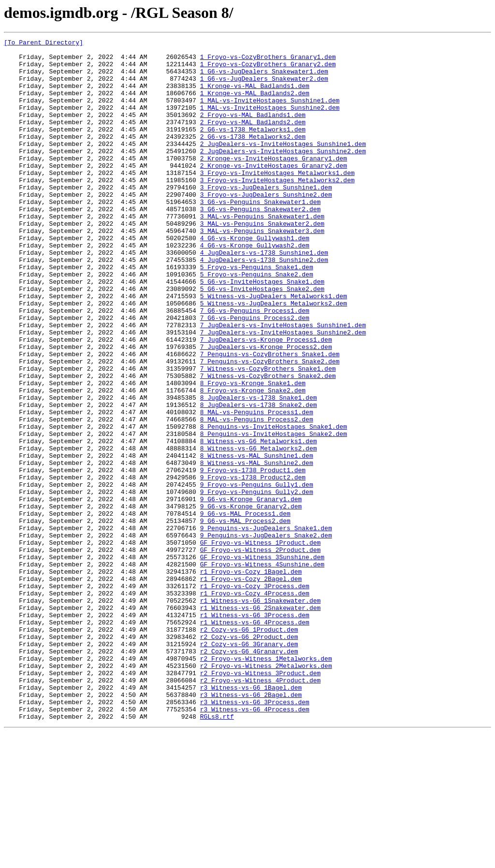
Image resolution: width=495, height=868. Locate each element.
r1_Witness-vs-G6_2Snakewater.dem (261, 722)
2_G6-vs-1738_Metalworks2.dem (253, 157)
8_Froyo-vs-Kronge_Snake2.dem (253, 461)
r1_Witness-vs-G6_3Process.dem (255, 731)
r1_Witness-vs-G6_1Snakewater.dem (261, 713)
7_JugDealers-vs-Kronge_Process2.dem (266, 409)
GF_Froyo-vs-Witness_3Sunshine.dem (262, 661)
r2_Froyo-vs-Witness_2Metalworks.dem (266, 792)
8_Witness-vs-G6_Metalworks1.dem (259, 522)
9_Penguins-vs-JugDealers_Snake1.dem (266, 626)
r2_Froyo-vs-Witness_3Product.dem (261, 800)
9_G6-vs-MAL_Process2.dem (245, 618)
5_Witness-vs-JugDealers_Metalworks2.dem (274, 357)
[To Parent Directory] (44, 43)
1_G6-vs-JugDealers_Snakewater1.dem (264, 78)
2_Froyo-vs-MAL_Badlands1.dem (253, 130)
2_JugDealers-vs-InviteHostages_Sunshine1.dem (283, 165)
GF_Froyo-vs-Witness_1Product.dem (261, 644)
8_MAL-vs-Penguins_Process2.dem (257, 496)
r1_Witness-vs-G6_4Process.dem (255, 739)
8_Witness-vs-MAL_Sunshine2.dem (257, 548)
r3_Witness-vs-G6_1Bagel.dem (251, 818)
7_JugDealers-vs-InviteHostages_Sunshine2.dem (283, 391)
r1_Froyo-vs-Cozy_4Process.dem (255, 705)
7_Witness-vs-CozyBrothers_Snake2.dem (268, 444)
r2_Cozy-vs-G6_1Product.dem (249, 748)
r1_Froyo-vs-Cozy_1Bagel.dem (251, 679)
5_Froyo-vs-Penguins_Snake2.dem (257, 322)
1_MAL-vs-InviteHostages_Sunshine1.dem (270, 113)
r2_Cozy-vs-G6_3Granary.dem (249, 766)
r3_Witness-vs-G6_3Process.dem (255, 835)
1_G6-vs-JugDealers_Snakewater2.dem (264, 87)
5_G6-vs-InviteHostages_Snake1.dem (262, 331)
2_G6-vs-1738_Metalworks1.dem (253, 148)
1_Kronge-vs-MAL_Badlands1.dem (255, 96)
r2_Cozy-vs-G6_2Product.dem (249, 757)
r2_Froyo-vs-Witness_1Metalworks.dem (266, 783)
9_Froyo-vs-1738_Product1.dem (253, 557)
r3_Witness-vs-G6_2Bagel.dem (251, 826)
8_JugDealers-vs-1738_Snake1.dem (259, 470)
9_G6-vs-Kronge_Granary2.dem (251, 600)
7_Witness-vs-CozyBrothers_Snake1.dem (268, 435)
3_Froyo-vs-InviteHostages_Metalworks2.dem (277, 209)
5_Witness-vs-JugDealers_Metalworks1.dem (274, 348)
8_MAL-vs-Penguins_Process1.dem (257, 487)
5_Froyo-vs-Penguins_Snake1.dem (257, 313)
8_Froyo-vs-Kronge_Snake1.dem (253, 452)
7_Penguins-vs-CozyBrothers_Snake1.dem (270, 418)
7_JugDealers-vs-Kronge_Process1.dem (266, 400)
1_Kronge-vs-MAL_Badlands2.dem (255, 104)
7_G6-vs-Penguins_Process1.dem (255, 365)
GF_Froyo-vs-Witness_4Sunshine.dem (262, 670)
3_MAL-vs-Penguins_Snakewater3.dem (262, 270)
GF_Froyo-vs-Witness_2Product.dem (261, 652)
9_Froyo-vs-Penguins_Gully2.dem (257, 583)
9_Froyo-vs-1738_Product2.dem (253, 565)
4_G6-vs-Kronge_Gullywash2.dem (255, 287)
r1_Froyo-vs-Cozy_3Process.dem (255, 696)
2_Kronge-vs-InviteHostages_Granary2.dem (274, 191)
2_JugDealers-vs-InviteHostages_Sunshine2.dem (283, 174)
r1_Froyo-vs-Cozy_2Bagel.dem (251, 687)
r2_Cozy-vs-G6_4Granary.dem (249, 774)
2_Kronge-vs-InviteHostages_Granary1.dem (274, 183)
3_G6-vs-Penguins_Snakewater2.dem (261, 244)
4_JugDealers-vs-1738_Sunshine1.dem (264, 296)
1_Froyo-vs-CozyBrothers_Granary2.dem (268, 70)
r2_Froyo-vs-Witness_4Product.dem (261, 809)
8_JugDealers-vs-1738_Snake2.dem (259, 478)
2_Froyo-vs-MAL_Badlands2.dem (253, 139)
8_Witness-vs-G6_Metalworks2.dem (259, 531)
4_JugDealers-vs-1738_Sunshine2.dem (264, 304)
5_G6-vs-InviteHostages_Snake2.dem (262, 339)
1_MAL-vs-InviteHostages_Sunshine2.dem (270, 122)
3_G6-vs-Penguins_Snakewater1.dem (261, 235)
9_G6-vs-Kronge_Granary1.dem (251, 592)
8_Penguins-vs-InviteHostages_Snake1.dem (274, 505)
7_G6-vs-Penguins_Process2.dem (255, 374)
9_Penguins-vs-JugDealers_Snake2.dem (266, 635)
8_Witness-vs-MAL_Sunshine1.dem (257, 539)
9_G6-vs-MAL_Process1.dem (245, 609)
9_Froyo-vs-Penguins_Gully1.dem (257, 574)
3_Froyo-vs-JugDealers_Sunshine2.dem (266, 226)
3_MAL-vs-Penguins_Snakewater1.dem (262, 252)
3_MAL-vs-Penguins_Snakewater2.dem (262, 261)
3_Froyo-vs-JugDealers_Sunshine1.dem (266, 217)
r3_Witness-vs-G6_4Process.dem (255, 844)
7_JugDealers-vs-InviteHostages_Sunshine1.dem (283, 383)
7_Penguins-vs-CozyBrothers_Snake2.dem (270, 426)
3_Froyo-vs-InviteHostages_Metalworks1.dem (277, 200)
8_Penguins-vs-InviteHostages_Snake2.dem (274, 513)
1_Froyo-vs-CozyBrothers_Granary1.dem (268, 61)
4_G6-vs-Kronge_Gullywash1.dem (255, 278)
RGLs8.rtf (217, 853)
